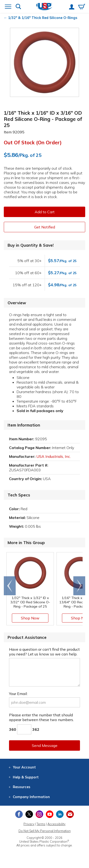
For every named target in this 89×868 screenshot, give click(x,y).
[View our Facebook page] (19, 814)
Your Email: (18, 694)
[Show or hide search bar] (18, 7)
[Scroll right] (79, 586)
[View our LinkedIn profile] (60, 814)
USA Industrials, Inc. (54, 456)
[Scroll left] (10, 586)
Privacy (29, 824)
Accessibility (56, 824)
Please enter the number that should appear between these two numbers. (41, 717)
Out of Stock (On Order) (33, 142)
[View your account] (72, 7)
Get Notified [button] (45, 227)
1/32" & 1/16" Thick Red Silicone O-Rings (43, 18)
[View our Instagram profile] (39, 814)
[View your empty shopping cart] (82, 7)
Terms (41, 824)
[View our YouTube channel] (50, 814)
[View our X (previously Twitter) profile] (29, 814)
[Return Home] (44, 7)
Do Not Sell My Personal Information (45, 831)
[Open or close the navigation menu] (8, 7)
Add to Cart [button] (45, 212)
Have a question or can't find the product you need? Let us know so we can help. (44, 652)
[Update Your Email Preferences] (70, 814)
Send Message (45, 745)
